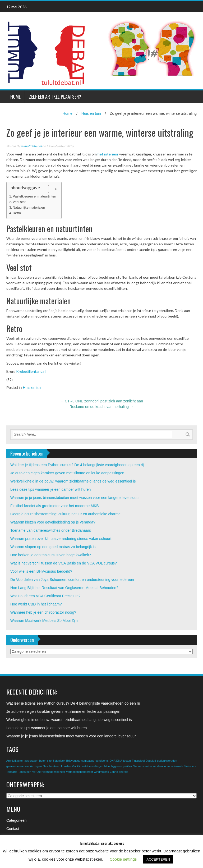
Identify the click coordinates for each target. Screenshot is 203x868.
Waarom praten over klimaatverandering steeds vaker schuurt (61, 539)
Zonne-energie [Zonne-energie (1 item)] (119, 772)
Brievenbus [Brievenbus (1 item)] (73, 761)
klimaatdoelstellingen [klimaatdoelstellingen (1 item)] (90, 766)
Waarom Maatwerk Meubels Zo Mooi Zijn (44, 621)
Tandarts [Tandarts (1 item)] (12, 772)
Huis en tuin (91, 113)
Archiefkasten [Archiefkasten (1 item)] (15, 761)
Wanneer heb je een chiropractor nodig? (43, 612)
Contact (13, 829)
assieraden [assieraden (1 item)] (31, 761)
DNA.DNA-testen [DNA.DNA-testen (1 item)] (120, 761)
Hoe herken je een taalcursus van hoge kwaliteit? (51, 555)
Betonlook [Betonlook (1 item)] (59, 761)
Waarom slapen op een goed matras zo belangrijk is (53, 547)
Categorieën (16, 820)
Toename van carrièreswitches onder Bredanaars (51, 530)
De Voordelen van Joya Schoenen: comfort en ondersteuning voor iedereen (72, 580)
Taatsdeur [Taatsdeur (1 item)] (190, 766)
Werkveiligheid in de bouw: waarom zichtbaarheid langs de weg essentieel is (73, 481)
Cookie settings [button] (123, 859)
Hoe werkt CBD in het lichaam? (36, 604)
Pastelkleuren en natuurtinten (34, 196)
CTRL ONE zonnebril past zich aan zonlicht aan (101, 401)
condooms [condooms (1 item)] (102, 761)
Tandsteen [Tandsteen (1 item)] (25, 772)
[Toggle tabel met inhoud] (50, 189)
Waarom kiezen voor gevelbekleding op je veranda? (53, 522)
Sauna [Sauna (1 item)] (137, 766)
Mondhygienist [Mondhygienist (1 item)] (113, 766)
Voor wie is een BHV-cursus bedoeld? (41, 571)
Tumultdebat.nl (31, 146)
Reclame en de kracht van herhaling (101, 407)
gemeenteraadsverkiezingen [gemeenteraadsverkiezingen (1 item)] (24, 766)
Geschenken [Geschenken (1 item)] (51, 766)
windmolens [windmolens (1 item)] (101, 772)
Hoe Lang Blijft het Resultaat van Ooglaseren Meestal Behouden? (64, 588)
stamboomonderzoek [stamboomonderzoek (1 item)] (170, 766)
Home (15, 97)
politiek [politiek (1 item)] (128, 766)
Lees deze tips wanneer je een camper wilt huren (50, 489)
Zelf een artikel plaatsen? (55, 97)
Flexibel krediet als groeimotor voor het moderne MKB (55, 506)
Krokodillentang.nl (31, 371)
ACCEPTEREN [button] (158, 859)
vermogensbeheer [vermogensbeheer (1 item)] (54, 772)
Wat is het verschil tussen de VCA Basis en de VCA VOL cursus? (64, 563)
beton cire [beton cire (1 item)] (45, 761)
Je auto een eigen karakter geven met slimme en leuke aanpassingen (67, 473)
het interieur (108, 154)
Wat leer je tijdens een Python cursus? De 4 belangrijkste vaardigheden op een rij (77, 465)
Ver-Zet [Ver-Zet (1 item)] (37, 772)
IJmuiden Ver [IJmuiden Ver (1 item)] (68, 766)
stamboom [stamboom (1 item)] (149, 766)
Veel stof (19, 202)
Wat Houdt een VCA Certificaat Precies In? (45, 596)
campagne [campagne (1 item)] (88, 761)
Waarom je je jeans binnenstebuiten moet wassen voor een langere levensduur (75, 498)
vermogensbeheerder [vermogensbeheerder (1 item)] (79, 772)
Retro (17, 213)
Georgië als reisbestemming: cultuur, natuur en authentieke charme (65, 514)
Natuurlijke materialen (29, 208)
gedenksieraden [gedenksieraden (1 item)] (167, 761)
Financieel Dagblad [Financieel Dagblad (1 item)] (144, 761)
